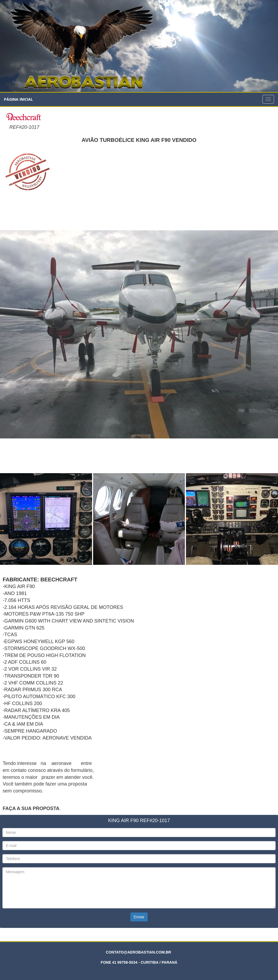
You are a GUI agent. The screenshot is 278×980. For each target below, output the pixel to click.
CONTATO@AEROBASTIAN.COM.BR (139, 952)
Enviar (139, 917)
